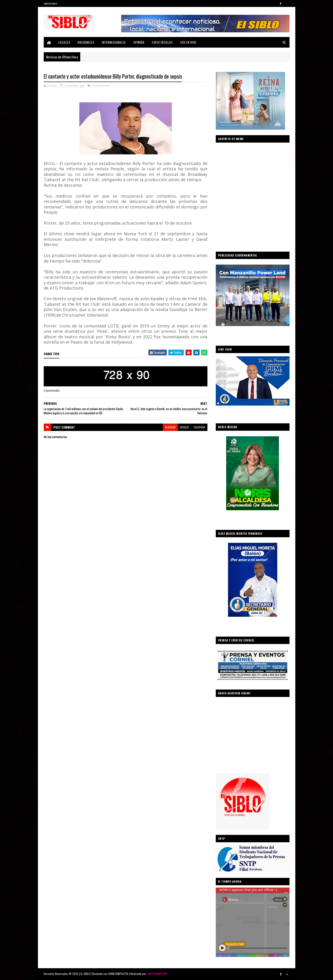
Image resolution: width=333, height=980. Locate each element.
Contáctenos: (51, 4)
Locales (64, 42)
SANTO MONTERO (157, 974)
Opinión (139, 42)
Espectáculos (162, 42)
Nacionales (86, 42)
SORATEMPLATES (118, 974)
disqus (185, 427)
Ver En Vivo (188, 42)
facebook (199, 427)
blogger (170, 427)
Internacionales (114, 42)
